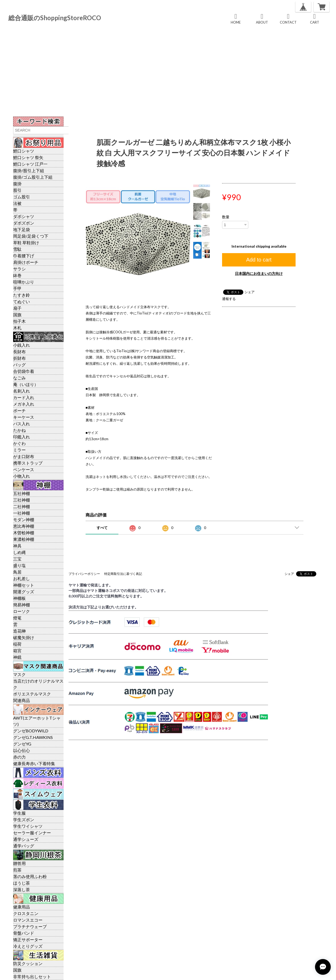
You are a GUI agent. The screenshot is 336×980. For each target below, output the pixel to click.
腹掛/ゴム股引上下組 (33, 177)
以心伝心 (22, 750)
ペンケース (24, 469)
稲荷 (17, 644)
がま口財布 (24, 456)
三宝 (17, 559)
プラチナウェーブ (30, 926)
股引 (17, 190)
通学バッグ (24, 846)
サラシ (19, 269)
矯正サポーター (28, 940)
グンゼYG (22, 744)
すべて (102, 528)
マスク (19, 674)
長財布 (19, 352)
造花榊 (19, 631)
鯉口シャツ (24, 151)
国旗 (17, 315)
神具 (17, 546)
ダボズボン (24, 223)
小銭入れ (22, 345)
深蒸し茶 (22, 889)
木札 (17, 328)
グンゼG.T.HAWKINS (33, 737)
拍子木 (19, 321)
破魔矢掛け (24, 637)
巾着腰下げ (24, 256)
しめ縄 (19, 552)
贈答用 (19, 863)
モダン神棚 (24, 519)
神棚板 (19, 598)
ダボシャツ (24, 216)
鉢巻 (17, 275)
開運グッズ (24, 592)
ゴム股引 (22, 197)
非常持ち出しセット (32, 976)
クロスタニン (26, 913)
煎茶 (17, 870)
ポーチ (19, 410)
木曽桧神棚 (24, 533)
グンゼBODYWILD (31, 731)
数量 (226, 217)
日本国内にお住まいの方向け (259, 273)
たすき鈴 (22, 295)
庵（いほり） (26, 384)
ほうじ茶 (22, 883)
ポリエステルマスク (32, 694)
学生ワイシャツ (28, 826)
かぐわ (19, 443)
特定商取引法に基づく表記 (123, 574)
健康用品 (22, 907)
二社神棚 (22, 506)
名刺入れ (22, 391)
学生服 (19, 813)
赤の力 (19, 757)
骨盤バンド (24, 933)
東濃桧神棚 (24, 539)
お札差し (22, 578)
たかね (19, 430)
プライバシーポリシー (84, 574)
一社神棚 (22, 513)
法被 (17, 203)
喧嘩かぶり (24, 282)
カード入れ (24, 397)
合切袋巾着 (24, 371)
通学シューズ (26, 839)
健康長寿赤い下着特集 (34, 763)
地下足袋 (22, 229)
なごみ (19, 378)
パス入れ (22, 424)
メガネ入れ (24, 404)
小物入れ (22, 476)
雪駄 (17, 249)
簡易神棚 (22, 605)
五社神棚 (22, 493)
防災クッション (28, 963)
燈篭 (17, 618)
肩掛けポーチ (26, 262)
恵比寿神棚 (24, 526)
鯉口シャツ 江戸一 (30, 164)
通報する (229, 299)
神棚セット (24, 585)
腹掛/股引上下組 (29, 170)
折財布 (19, 358)
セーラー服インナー (32, 833)
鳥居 (17, 572)
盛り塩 (19, 565)
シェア (250, 292)
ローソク (22, 611)
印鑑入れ (22, 437)
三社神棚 (22, 500)
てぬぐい (22, 301)
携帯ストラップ (28, 463)
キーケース (24, 417)
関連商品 (22, 700)
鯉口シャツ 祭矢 (28, 157)
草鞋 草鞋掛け (26, 243)
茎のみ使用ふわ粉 (30, 876)
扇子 (17, 308)
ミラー (19, 450)
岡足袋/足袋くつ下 (31, 236)
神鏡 (17, 657)
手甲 (17, 288)
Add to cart (259, 260)
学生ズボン (24, 820)
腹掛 (17, 184)
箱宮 (17, 650)
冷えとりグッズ (28, 946)
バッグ (19, 365)
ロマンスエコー (28, 920)
